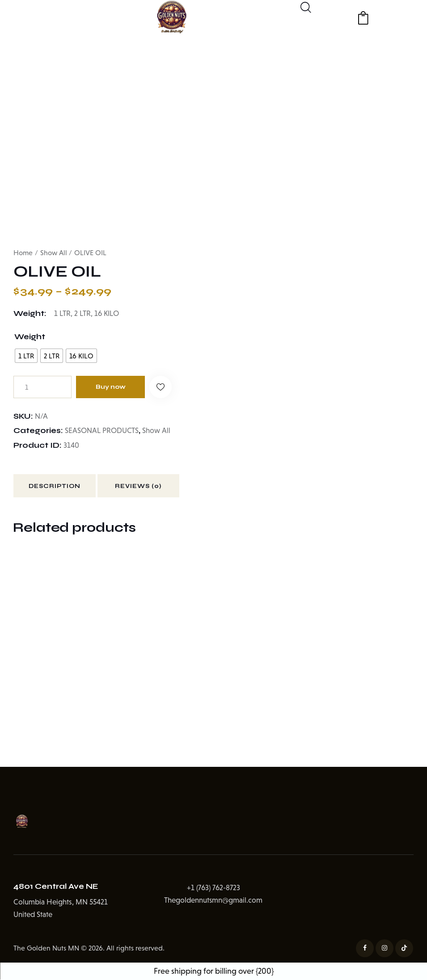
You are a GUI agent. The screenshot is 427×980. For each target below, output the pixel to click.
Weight (30, 337)
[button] (162, 387)
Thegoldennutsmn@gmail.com (213, 901)
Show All (54, 253)
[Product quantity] (42, 387)
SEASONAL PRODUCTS (102, 431)
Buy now (111, 387)
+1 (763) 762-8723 (213, 888)
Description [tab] (56, 487)
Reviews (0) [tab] (143, 487)
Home (23, 253)
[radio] (26, 356)
